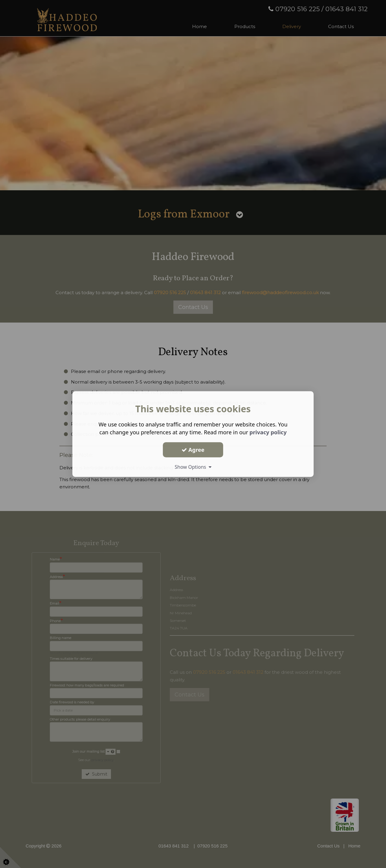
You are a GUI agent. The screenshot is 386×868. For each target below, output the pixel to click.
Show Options (193, 467)
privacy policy (268, 432)
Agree (193, 450)
